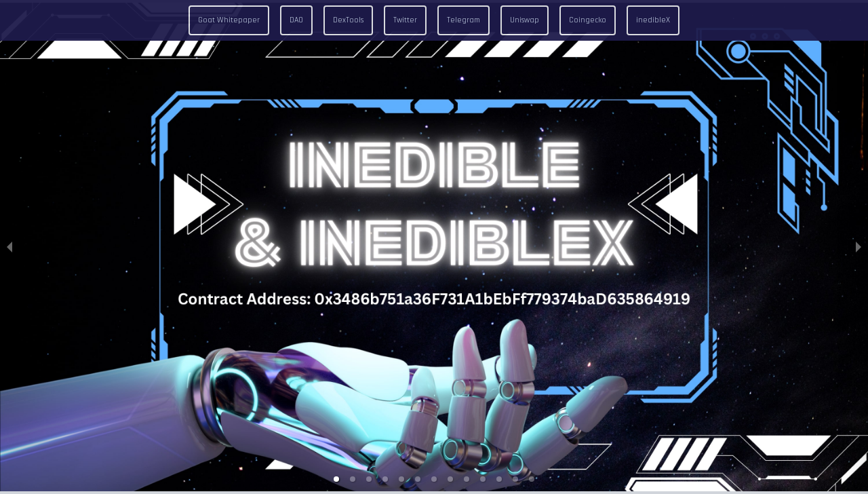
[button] (336, 479)
